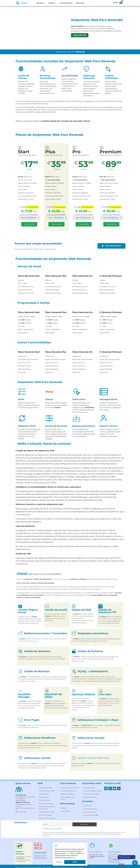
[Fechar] (101, 846)
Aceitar (91, 864)
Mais (90, 859)
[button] (106, 788)
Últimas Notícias (66, 3)
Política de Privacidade (53, 829)
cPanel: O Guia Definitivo (93, 758)
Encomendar (29, 224)
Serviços (41, 3)
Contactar (80, 3)
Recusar (75, 864)
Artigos (52, 3)
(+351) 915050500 (114, 852)
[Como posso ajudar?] (135, 863)
